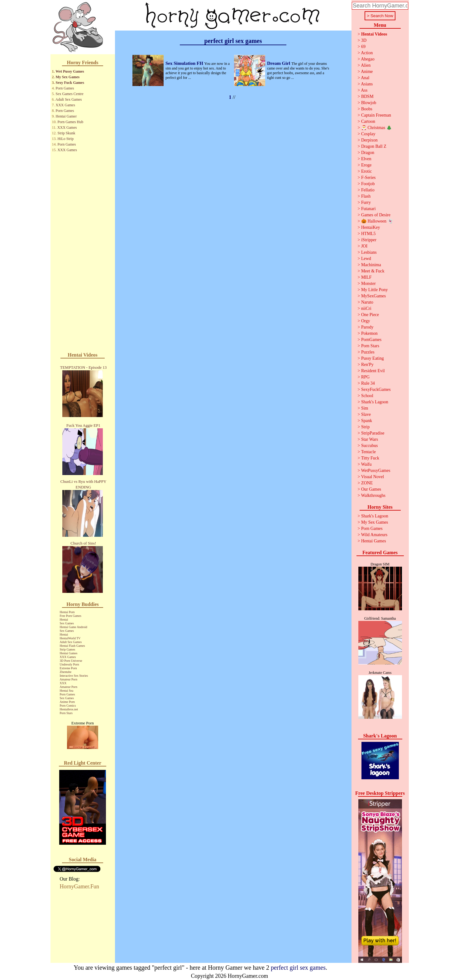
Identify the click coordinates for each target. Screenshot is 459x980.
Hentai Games (69, 653)
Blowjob (369, 103)
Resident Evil (373, 371)
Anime (367, 72)
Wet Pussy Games (70, 71)
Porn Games (65, 88)
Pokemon (369, 333)
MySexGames (373, 296)
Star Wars (370, 439)
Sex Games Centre (70, 94)
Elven (366, 159)
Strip (365, 427)
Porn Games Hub (71, 122)
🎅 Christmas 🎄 (376, 128)
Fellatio (368, 190)
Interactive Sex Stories (74, 676)
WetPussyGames (376, 471)
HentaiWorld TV (70, 638)
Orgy (366, 321)
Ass (364, 90)
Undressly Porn (69, 664)
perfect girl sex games (298, 968)
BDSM (367, 96)
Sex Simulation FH (185, 63)
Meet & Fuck (373, 271)
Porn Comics (68, 706)
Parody (367, 327)
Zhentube (66, 672)
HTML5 (368, 234)
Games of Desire (376, 215)
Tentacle (368, 452)
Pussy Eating (373, 358)
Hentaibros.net (69, 709)
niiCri (366, 308)
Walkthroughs (373, 495)
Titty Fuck (370, 458)
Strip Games (68, 649)
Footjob (368, 184)
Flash (366, 196)
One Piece (370, 315)
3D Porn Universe (71, 661)
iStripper (369, 240)
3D (364, 40)
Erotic (366, 171)
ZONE (367, 483)
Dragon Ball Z (374, 146)
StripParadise (373, 433)
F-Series (368, 178)
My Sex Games (68, 77)
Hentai (64, 620)
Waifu (366, 464)
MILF (366, 277)
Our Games (371, 489)
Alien (366, 65)
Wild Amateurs (374, 535)
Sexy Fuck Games (70, 83)
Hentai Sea (67, 691)
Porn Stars (66, 713)
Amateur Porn (69, 679)
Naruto (367, 302)
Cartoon (368, 121)
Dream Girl (279, 63)
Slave (366, 414)
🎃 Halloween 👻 (377, 221)
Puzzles (368, 352)
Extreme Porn (68, 668)
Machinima (371, 265)
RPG (365, 377)
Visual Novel (373, 477)
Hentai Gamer (66, 116)
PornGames (371, 340)
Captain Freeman (376, 115)
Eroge (366, 165)
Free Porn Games (71, 616)
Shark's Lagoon (375, 402)
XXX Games (65, 105)
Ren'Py (367, 365)
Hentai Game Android (74, 627)
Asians (367, 84)
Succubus (370, 446)
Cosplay (368, 134)
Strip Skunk (67, 133)
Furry (366, 202)
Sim (365, 408)
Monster (368, 283)
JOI (364, 246)
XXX (63, 683)
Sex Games (67, 623)
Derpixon (369, 140)
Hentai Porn (67, 612)
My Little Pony (375, 290)
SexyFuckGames (376, 389)
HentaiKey (371, 227)
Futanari (368, 209)
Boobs (367, 109)
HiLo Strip (66, 139)
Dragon (368, 153)
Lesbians (369, 252)
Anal (365, 78)
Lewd (366, 259)
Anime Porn (67, 702)
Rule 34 (368, 383)
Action (367, 53)
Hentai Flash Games (72, 646)
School (367, 396)
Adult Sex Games (69, 99)
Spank (367, 421)
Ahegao (368, 59)
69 (363, 47)
